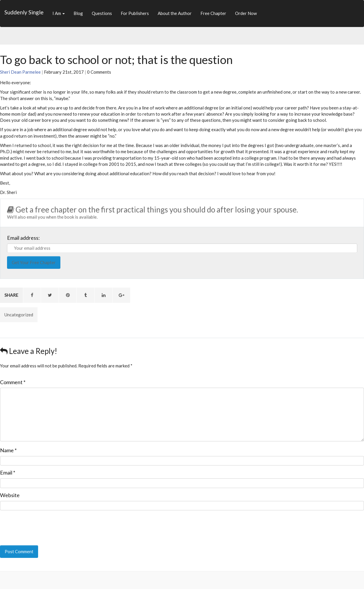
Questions (102, 13)
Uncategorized (19, 315)
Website (10, 495)
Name (8, 450)
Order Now (246, 13)
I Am (59, 13)
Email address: (23, 238)
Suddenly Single (24, 12)
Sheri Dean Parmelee (20, 72)
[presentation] (40, 524)
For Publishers (135, 13)
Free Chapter (213, 13)
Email (8, 472)
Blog (78, 13)
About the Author (175, 13)
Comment (13, 382)
